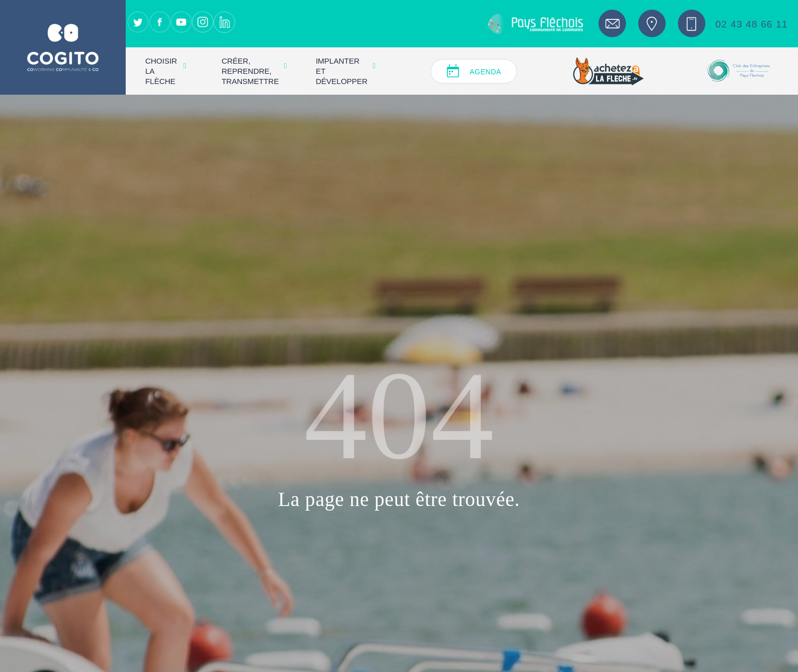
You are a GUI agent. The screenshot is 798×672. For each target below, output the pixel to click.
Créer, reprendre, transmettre (254, 71)
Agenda (486, 72)
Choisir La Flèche (165, 71)
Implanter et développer (345, 71)
